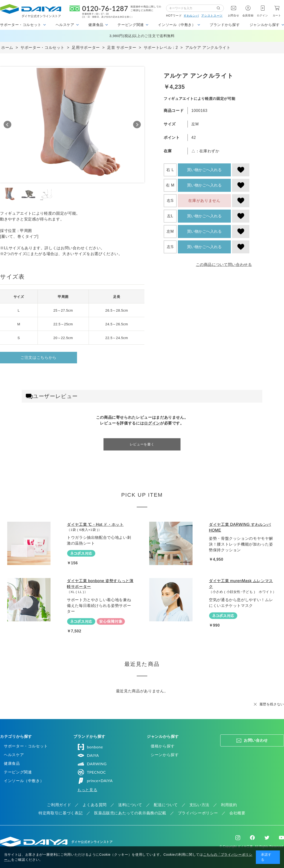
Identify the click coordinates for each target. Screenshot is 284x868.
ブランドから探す (225, 25)
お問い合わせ (256, 740)
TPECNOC (92, 772)
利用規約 (229, 805)
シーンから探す (165, 755)
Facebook (252, 838)
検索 (220, 8)
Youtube (281, 838)
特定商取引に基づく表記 (61, 813)
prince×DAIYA (95, 781)
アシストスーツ (212, 16)
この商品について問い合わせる (224, 265)
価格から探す (163, 746)
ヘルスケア (14, 755)
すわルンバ (191, 16)
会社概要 (237, 813)
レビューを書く (142, 444)
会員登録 (248, 15)
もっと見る (87, 790)
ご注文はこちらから (39, 357)
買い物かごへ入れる (204, 170)
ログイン (262, 15)
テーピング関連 (18, 772)
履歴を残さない (272, 704)
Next (137, 125)
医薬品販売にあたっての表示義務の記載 (130, 813)
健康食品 (12, 763)
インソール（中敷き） (24, 781)
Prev (7, 125)
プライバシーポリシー (198, 813)
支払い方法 (199, 805)
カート (277, 15)
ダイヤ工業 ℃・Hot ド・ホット (95, 524)
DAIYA (88, 755)
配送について (166, 805)
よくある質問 (95, 805)
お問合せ (234, 15)
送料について (130, 805)
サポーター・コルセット (26, 746)
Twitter (267, 838)
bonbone (90, 747)
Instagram (238, 838)
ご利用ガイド (59, 805)
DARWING (92, 764)
